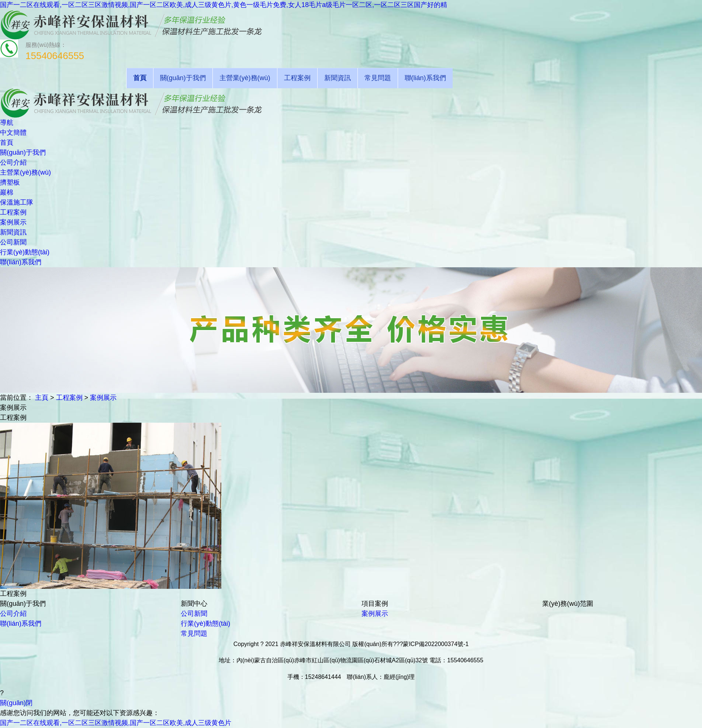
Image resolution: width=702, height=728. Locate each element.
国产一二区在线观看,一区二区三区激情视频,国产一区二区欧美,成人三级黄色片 (116, 723)
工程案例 (297, 78)
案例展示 (103, 398)
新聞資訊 (338, 78)
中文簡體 (13, 133)
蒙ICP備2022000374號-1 (436, 644)
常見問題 (378, 78)
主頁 (42, 398)
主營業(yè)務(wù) (245, 78)
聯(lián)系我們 (425, 78)
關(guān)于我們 (183, 78)
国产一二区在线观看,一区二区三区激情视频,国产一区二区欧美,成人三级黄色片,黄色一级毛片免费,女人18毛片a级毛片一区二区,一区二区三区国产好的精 (224, 5)
